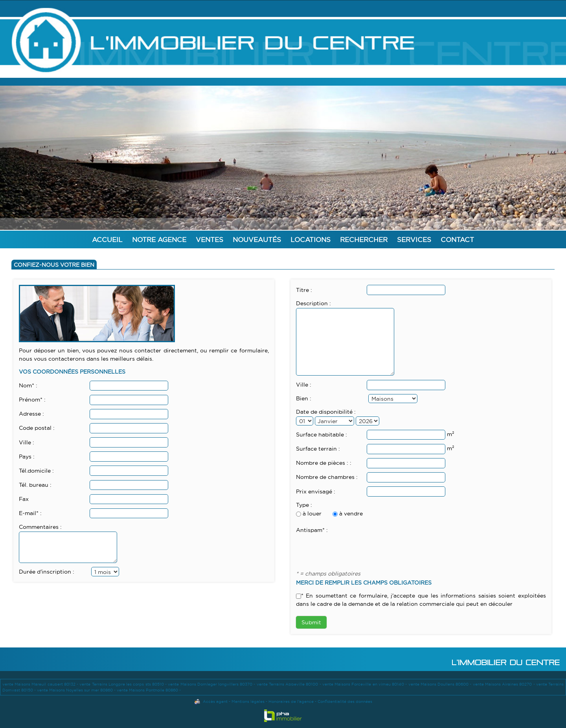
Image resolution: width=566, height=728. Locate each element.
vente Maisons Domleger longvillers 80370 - (212, 684)
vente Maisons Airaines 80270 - (504, 684)
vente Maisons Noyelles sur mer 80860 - (77, 690)
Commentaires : (40, 527)
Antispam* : (312, 530)
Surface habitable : (322, 435)
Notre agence (159, 239)
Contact (457, 239)
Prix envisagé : (316, 491)
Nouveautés (257, 239)
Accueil (107, 239)
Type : (304, 505)
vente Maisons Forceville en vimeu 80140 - (365, 684)
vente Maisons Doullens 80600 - (441, 684)
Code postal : (37, 428)
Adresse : (31, 414)
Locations (311, 239)
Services (414, 239)
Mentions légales (248, 701)
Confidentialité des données (345, 701)
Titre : (304, 290)
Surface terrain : (318, 449)
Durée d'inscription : (47, 572)
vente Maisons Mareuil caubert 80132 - (41, 684)
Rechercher (364, 239)
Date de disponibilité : (326, 412)
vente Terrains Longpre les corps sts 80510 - (124, 684)
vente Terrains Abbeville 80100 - (289, 684)
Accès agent (215, 701)
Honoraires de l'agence (291, 701)
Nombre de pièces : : (324, 463)
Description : (313, 303)
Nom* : (28, 385)
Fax (24, 499)
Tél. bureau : (35, 485)
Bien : (304, 398)
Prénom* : (32, 400)
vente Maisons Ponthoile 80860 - (149, 690)
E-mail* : (30, 513)
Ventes (209, 239)
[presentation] (356, 550)
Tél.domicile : (36, 471)
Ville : (27, 442)
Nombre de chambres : (327, 477)
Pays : (27, 457)
